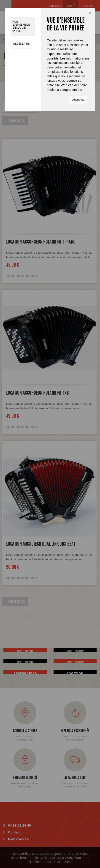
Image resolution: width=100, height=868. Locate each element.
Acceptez (78, 100)
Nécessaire (21, 44)
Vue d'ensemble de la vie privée (22, 26)
